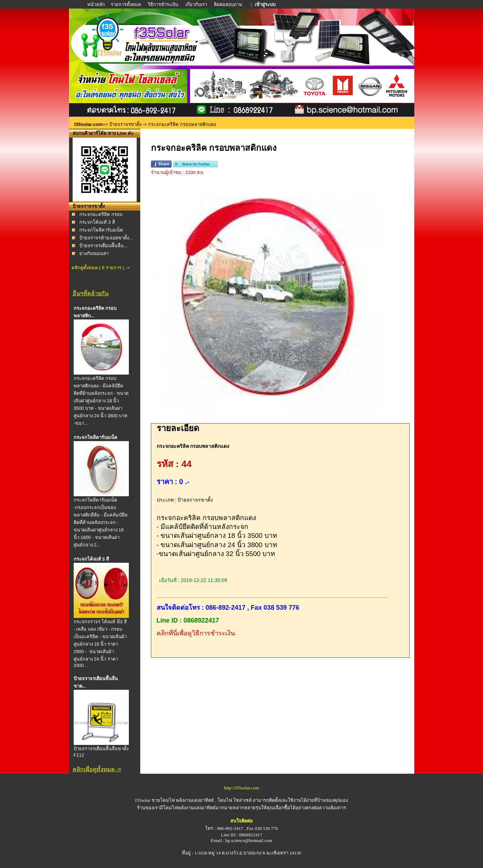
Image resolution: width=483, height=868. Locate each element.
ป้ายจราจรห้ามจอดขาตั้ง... (106, 238)
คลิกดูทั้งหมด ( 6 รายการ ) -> (101, 268)
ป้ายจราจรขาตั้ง (125, 124)
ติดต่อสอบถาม (229, 4)
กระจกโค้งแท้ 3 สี (97, 222)
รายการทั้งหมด (126, 4)
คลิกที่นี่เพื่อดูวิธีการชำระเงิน (196, 633)
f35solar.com (89, 124)
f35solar (143, 800)
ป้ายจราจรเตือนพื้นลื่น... (103, 246)
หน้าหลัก (97, 4)
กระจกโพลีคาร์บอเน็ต (101, 230)
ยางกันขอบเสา (94, 253)
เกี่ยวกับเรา (196, 4)
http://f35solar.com (241, 788)
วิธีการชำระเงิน (164, 4)
